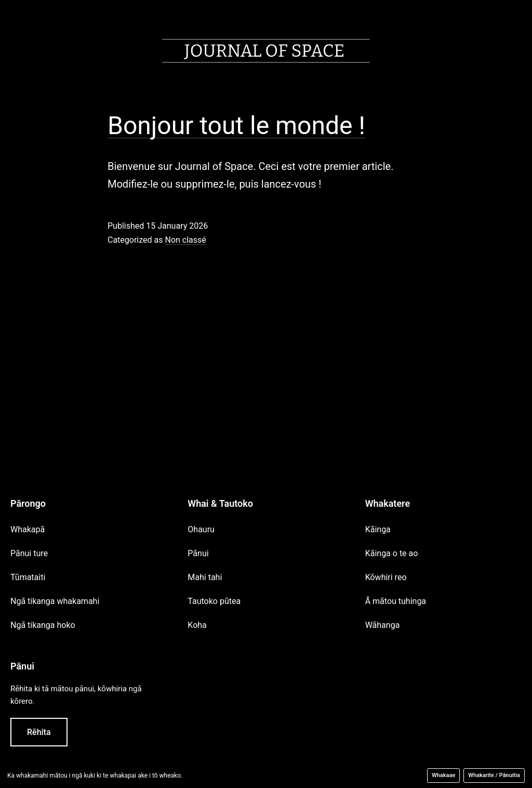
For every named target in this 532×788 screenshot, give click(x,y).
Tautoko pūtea (214, 601)
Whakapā (28, 529)
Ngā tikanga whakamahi (55, 601)
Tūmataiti (28, 577)
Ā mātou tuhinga (396, 601)
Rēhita (39, 732)
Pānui (198, 553)
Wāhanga (383, 625)
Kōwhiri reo (386, 577)
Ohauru (201, 529)
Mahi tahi (205, 577)
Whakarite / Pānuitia (494, 775)
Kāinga (378, 529)
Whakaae (443, 775)
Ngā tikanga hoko (43, 625)
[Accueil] (266, 53)
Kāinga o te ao (392, 553)
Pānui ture (29, 553)
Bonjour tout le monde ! (236, 126)
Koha (197, 625)
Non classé (185, 240)
